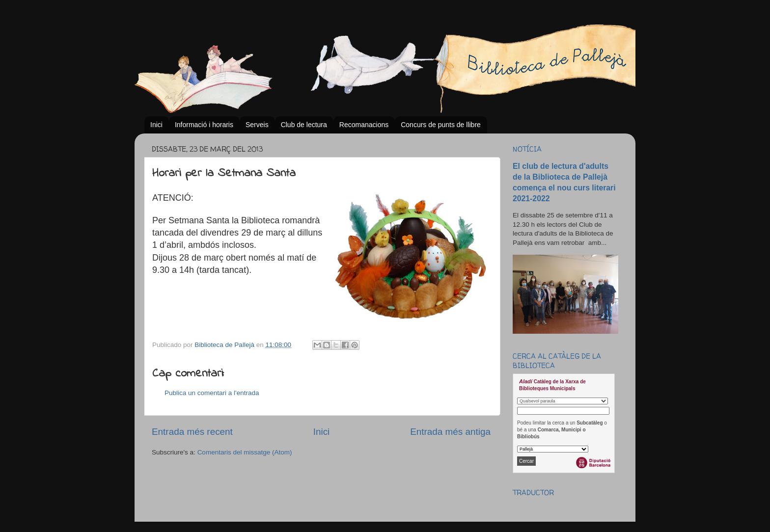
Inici (156, 125)
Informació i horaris (204, 125)
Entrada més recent (192, 432)
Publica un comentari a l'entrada (212, 393)
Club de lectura (304, 125)
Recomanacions (364, 125)
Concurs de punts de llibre (441, 125)
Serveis (257, 125)
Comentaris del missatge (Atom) (245, 452)
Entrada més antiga (450, 432)
